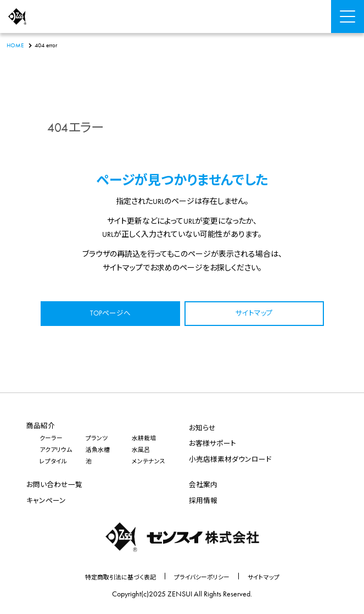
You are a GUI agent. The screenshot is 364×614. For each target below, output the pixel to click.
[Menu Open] (348, 16)
